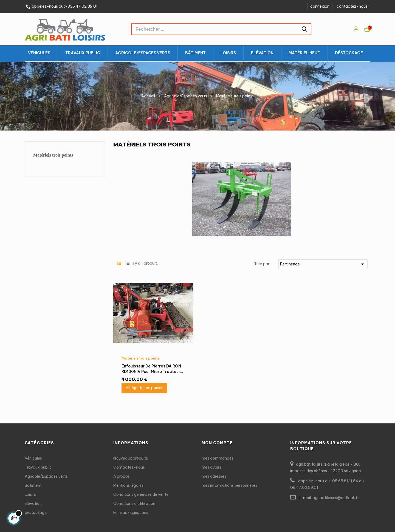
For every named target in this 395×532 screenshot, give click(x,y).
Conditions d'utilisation (134, 503)
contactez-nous (352, 6)
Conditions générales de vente (141, 494)
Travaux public (38, 467)
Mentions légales (128, 485)
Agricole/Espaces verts (46, 476)
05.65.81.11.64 (345, 481)
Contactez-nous (129, 467)
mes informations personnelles (229, 485)
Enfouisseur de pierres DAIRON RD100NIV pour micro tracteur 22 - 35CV (151, 369)
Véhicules (33, 458)
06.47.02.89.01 (304, 488)
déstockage (36, 513)
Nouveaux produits (131, 458)
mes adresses (214, 476)
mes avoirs (211, 467)
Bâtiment (33, 485)
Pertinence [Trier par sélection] (323, 264)
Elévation (33, 503)
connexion (320, 6)
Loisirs (30, 494)
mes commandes (218, 458)
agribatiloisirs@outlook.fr (336, 498)
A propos (122, 476)
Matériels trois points (53, 155)
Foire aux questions (131, 513)
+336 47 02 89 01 (81, 6)
